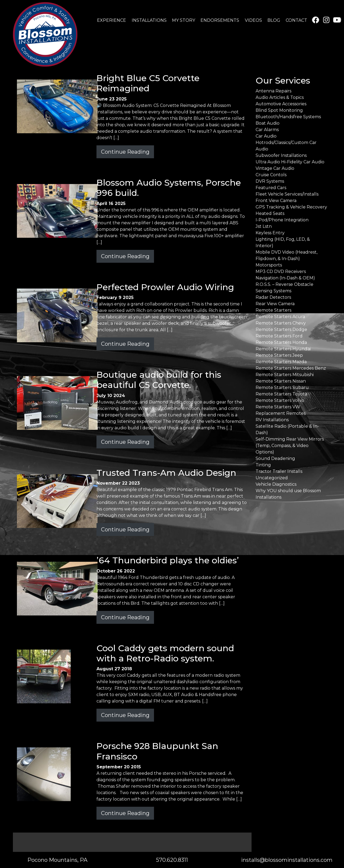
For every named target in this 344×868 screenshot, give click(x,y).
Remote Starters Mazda (281, 362)
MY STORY (184, 20)
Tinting (263, 465)
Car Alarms (267, 130)
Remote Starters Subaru (282, 388)
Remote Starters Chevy (281, 323)
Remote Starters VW (278, 407)
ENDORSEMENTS (220, 20)
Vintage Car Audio (275, 168)
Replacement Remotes (281, 413)
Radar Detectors (273, 297)
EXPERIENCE (112, 20)
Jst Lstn (264, 226)
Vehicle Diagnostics (276, 484)
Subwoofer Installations (281, 155)
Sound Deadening (275, 458)
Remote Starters (273, 310)
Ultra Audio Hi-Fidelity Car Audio (290, 162)
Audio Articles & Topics (280, 97)
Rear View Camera (275, 304)
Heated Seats (270, 213)
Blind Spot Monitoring (279, 110)
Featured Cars (271, 188)
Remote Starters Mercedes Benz (291, 368)
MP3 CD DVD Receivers (281, 271)
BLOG (274, 20)
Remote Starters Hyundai (283, 349)
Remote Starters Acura (280, 317)
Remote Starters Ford (279, 336)
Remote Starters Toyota (281, 394)
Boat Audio (268, 123)
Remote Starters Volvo (280, 400)
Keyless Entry (270, 233)
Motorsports (269, 265)
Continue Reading (125, 152)
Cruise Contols (271, 175)
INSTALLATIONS (149, 20)
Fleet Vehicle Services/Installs (287, 194)
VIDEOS (253, 20)
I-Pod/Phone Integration (282, 220)
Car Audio (266, 136)
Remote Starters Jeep (279, 355)
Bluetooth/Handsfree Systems (288, 117)
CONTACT (296, 20)
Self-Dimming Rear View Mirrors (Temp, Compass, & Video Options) (290, 446)
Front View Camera (276, 201)
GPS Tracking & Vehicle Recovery (291, 207)
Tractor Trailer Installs (279, 471)
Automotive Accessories (281, 104)
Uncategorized (272, 478)
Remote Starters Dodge (281, 329)
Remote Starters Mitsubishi (285, 375)
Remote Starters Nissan (281, 381)
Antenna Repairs (273, 91)
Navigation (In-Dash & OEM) (285, 278)
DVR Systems (270, 181)
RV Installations (272, 420)
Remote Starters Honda (281, 342)
